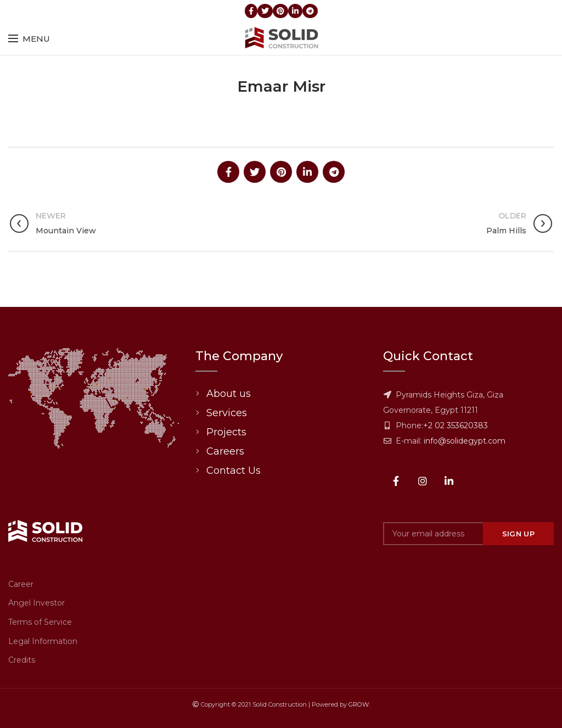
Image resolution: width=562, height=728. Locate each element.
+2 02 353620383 (456, 425)
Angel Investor (36, 603)
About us (229, 394)
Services (227, 413)
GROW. (359, 704)
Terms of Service (40, 622)
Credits (22, 660)
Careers (225, 451)
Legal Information (43, 641)
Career (21, 584)
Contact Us (234, 471)
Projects (226, 432)
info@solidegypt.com (465, 441)
